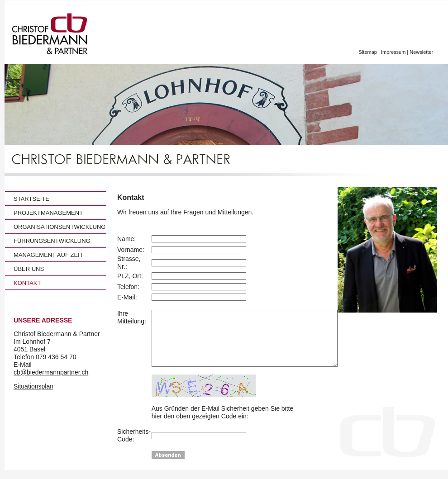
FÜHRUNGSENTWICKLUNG (52, 241)
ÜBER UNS (29, 269)
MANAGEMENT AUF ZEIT (48, 255)
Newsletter (422, 52)
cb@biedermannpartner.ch (51, 372)
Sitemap (368, 52)
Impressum (393, 52)
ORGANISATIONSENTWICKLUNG (60, 227)
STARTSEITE (31, 199)
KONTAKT (27, 283)
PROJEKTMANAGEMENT (48, 213)
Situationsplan (33, 386)
